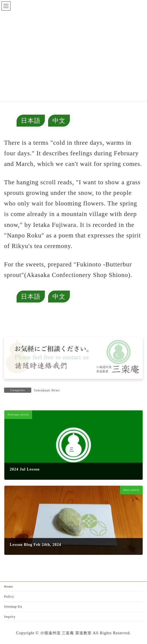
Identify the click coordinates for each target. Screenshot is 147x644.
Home (9, 587)
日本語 (31, 121)
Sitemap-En (13, 607)
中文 (59, 121)
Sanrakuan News (47, 390)
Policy (9, 597)
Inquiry (10, 617)
